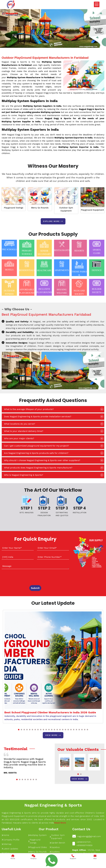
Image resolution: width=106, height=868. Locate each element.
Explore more (53, 221)
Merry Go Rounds (40, 208)
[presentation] (18, 576)
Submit (35, 588)
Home (5, 835)
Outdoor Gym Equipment (66, 209)
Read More (60, 823)
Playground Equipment (92, 210)
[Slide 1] (46, 44)
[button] (19, 730)
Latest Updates (10, 849)
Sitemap (7, 844)
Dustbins (55, 852)
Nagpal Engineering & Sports (53, 805)
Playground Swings (14, 208)
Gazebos (55, 847)
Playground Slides (38, 847)
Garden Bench (57, 843)
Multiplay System (37, 835)
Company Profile (11, 840)
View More (53, 735)
